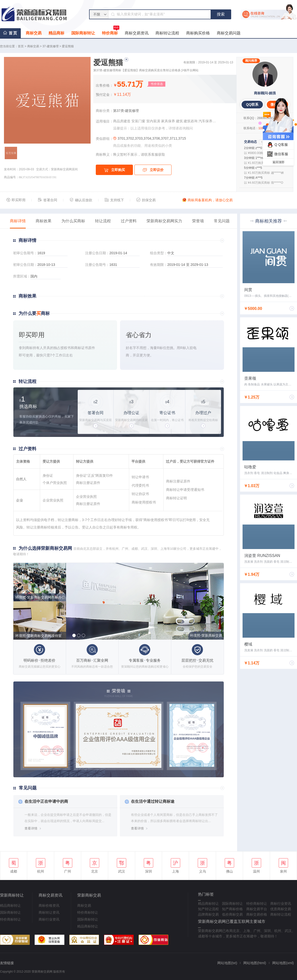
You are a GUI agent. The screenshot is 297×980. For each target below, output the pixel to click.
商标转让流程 (167, 33)
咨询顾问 (186, 128)
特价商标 (111, 32)
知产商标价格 (232, 909)
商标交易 (34, 33)
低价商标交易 (232, 914)
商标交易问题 (229, 33)
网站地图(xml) (283, 963)
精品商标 (56, 33)
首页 (13, 33)
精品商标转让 (10, 905)
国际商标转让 (83, 33)
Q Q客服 (277, 145)
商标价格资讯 (49, 905)
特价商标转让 (10, 919)
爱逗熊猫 (68, 46)
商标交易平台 (257, 909)
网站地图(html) (255, 963)
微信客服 (277, 154)
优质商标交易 (281, 909)
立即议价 (153, 170)
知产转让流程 (208, 909)
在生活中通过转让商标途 (153, 801)
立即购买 (114, 170)
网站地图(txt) (227, 963)
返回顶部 (278, 162)
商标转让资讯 (49, 912)
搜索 (221, 14)
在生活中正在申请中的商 (46, 801)
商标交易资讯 (137, 33)
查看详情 (31, 828)
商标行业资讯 (49, 919)
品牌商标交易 (208, 914)
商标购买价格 (198, 33)
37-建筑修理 (50, 46)
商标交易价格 (257, 914)
